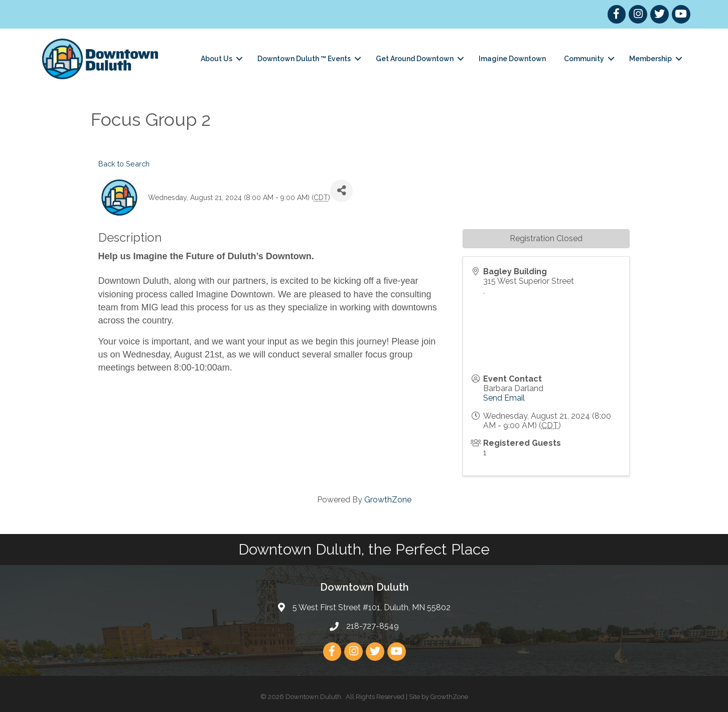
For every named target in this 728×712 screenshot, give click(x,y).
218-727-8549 (373, 626)
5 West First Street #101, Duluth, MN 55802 (372, 607)
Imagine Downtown (512, 59)
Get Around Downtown (415, 59)
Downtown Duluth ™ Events (304, 59)
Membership (650, 59)
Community (584, 59)
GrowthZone (388, 500)
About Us (216, 59)
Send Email (504, 398)
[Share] (341, 191)
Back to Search (124, 164)
